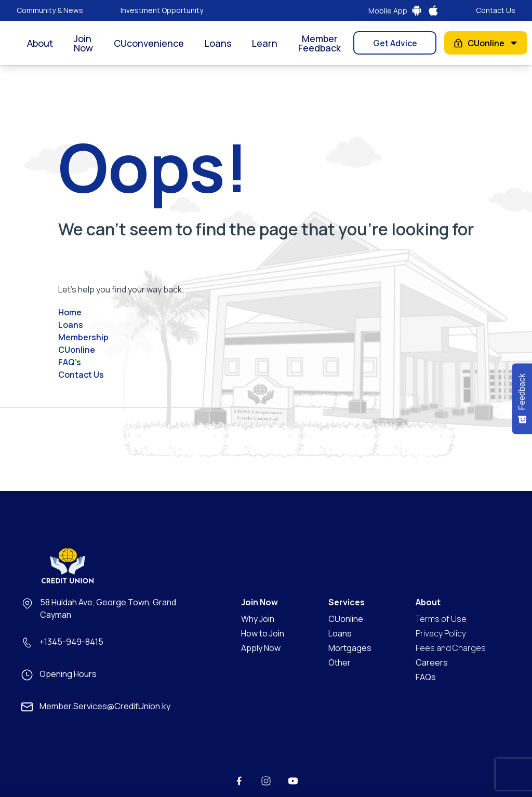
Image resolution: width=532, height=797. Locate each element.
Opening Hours (68, 674)
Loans (218, 43)
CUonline (486, 43)
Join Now (83, 43)
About (40, 43)
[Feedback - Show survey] (522, 398)
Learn (265, 43)
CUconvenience (149, 43)
